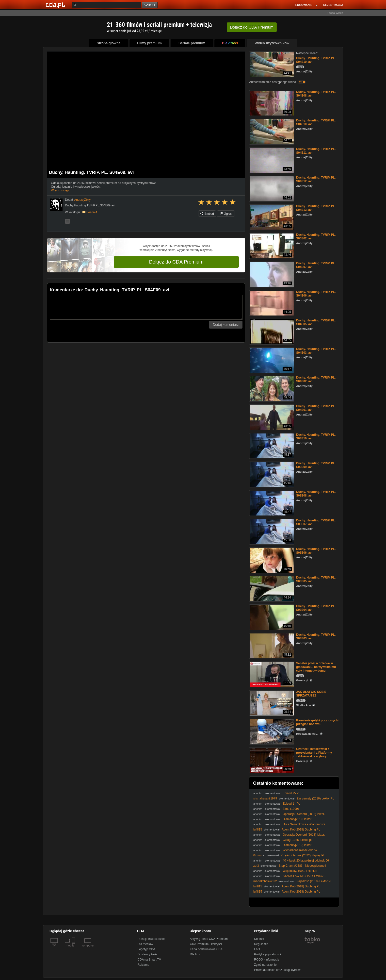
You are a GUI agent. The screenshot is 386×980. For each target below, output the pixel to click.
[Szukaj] (107, 5)
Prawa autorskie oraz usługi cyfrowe (278, 970)
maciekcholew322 (265, 881)
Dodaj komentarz (226, 325)
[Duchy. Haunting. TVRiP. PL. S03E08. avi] (271, 503)
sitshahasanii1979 (265, 798)
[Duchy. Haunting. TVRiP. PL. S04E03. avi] (271, 360)
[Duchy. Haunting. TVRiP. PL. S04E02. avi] (271, 388)
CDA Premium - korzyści (206, 944)
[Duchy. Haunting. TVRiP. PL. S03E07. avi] (271, 531)
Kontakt (259, 939)
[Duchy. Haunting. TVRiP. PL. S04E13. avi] (271, 217)
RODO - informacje (267, 960)
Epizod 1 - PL (291, 804)
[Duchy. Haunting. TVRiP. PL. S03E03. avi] (271, 645)
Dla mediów (145, 944)
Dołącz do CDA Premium (176, 262)
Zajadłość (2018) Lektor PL (314, 881)
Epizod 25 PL (291, 793)
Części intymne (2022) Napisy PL (303, 855)
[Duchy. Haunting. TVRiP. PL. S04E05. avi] (271, 331)
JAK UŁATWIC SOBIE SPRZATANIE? (311, 694)
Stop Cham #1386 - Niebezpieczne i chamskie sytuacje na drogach (290, 868)
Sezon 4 (92, 212)
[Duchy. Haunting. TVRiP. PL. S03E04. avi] (271, 617)
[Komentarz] (146, 307)
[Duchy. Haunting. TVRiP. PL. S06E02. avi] (271, 245)
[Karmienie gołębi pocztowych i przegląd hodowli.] (271, 731)
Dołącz (252, 27)
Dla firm (195, 954)
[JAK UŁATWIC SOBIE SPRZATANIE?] (271, 703)
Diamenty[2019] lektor (297, 819)
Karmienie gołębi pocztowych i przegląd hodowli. (318, 722)
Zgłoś (226, 214)
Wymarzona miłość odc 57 (300, 850)
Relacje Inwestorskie (151, 939)
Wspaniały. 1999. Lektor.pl (300, 871)
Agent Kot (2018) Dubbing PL (301, 830)
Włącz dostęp (60, 190)
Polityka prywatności (267, 954)
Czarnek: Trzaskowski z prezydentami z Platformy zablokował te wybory (314, 753)
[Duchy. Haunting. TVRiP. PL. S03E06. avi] (271, 560)
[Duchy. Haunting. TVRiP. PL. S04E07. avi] (271, 274)
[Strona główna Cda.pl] (56, 5)
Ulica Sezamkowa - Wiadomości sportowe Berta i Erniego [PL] (289, 826)
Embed (207, 214)
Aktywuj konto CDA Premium (209, 939)
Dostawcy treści (148, 954)
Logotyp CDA (146, 949)
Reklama (143, 965)
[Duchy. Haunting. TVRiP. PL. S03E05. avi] (271, 588)
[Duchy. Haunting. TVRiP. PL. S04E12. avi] (271, 188)
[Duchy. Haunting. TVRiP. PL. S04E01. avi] (271, 417)
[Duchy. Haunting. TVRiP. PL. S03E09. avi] (271, 474)
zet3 (256, 866)
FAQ (257, 949)
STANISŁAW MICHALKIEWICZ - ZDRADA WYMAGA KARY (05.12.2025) (289, 878)
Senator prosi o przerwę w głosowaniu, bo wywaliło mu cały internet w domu (316, 667)
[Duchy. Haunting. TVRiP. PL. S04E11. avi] (271, 160)
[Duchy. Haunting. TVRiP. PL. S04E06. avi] (271, 303)
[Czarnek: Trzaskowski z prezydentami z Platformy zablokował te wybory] (271, 760)
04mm (257, 855)
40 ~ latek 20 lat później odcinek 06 (306, 861)
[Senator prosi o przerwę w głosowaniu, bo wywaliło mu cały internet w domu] (271, 674)
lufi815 (258, 830)
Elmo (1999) (291, 809)
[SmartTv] (74, 948)
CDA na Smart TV (149, 960)
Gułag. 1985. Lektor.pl (297, 840)
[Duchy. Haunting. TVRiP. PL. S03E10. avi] (271, 445)
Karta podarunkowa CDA (206, 949)
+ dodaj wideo (335, 13)
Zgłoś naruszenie (265, 965)
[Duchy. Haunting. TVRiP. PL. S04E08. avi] (271, 103)
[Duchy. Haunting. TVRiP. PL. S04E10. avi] (271, 64)
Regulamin (261, 944)
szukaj (150, 5)
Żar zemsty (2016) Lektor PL (315, 798)
